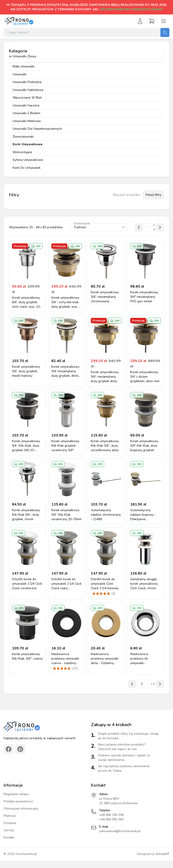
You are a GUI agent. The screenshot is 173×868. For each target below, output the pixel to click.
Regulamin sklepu (16, 794)
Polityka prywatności (18, 801)
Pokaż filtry (153, 195)
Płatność (10, 816)
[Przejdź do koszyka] (152, 21)
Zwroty (9, 830)
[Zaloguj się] (140, 21)
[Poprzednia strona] (139, 227)
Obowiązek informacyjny (21, 809)
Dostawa (10, 823)
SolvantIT (163, 854)
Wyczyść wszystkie (126, 195)
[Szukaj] (165, 32)
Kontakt (9, 837)
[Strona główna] (19, 21)
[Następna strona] (160, 227)
